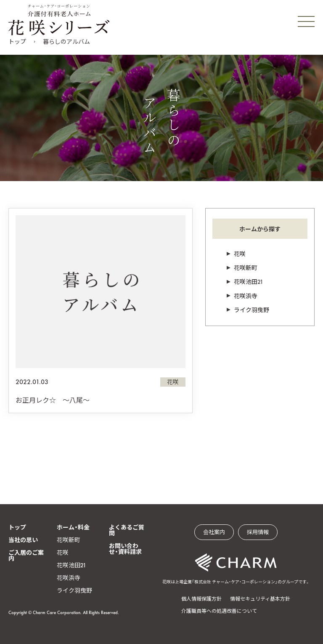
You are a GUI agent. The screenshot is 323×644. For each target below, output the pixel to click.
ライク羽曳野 (252, 310)
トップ (17, 42)
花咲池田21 (249, 282)
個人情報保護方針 (201, 599)
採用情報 (258, 532)
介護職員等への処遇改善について (219, 611)
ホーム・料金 (73, 527)
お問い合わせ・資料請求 (125, 549)
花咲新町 (246, 268)
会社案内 (214, 532)
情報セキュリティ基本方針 (260, 599)
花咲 (240, 254)
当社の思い (23, 540)
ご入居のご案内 (26, 556)
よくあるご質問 (127, 530)
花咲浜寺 (246, 296)
